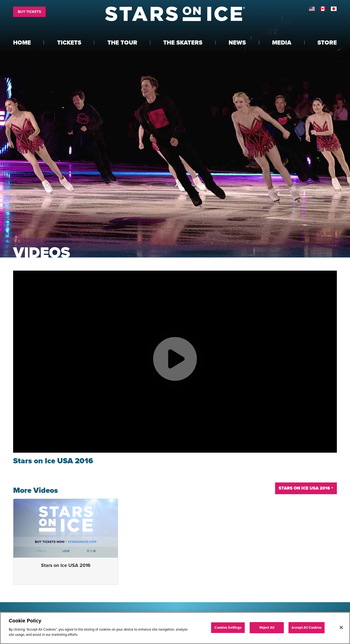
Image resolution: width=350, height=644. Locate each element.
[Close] (341, 627)
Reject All (267, 627)
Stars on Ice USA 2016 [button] (304, 488)
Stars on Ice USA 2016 (66, 565)
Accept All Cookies (306, 627)
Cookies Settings (228, 627)
